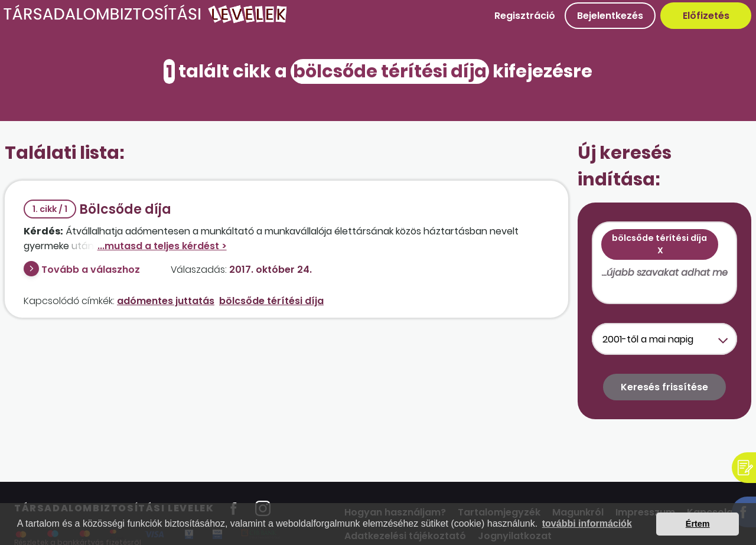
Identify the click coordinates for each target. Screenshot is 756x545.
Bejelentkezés (610, 16)
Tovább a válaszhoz (91, 270)
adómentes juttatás (166, 301)
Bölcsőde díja (97, 209)
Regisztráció (525, 16)
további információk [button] (587, 523)
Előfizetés (706, 16)
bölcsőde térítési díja (271, 301)
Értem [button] (698, 524)
